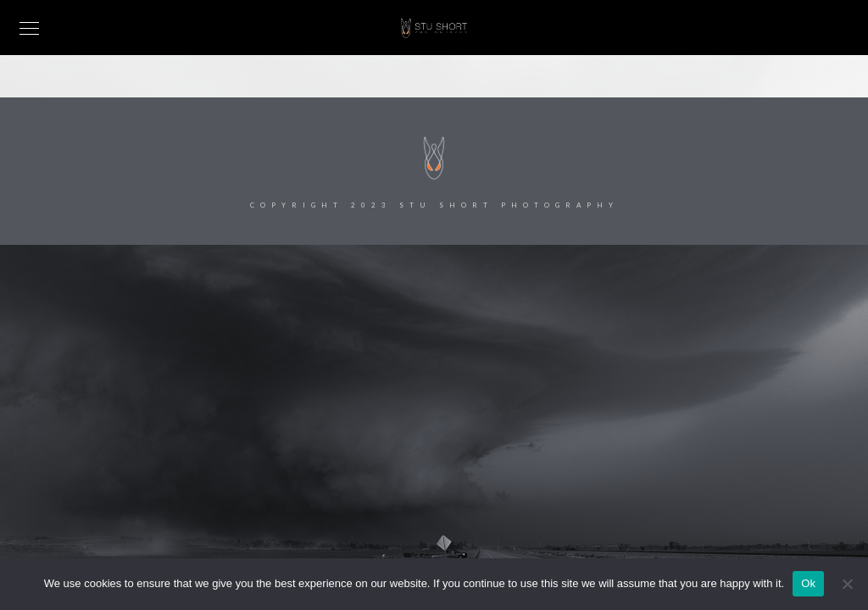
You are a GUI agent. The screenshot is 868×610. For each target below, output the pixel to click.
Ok (808, 583)
